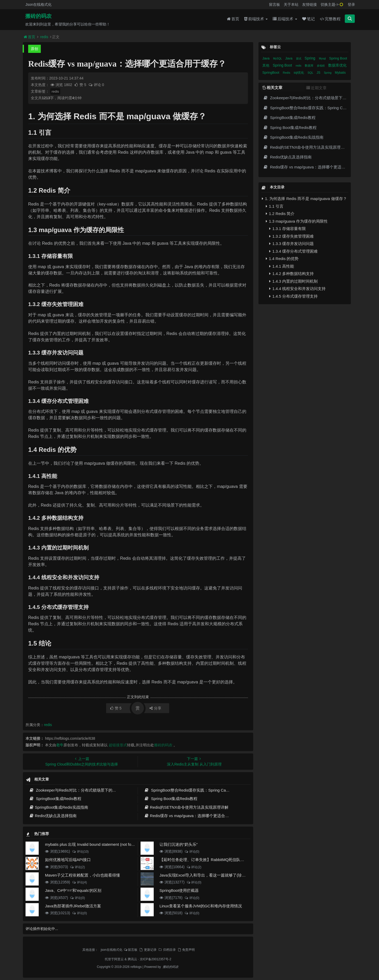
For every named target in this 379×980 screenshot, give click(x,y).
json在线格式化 (112, 950)
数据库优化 (337, 65)
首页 (233, 19)
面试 (299, 59)
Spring (310, 58)
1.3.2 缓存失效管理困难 (292, 236)
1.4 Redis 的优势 (282, 259)
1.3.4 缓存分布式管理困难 (294, 251)
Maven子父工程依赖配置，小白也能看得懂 (83, 875)
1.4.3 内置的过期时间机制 (294, 281)
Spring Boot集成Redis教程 (171, 799)
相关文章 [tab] (272, 87)
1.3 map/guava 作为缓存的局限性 (297, 221)
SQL (311, 73)
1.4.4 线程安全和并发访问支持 (298, 289)
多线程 (321, 66)
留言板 (275, 4)
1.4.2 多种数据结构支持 (292, 274)
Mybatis (340, 73)
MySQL (278, 59)
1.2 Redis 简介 (280, 214)
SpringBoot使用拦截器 (179, 890)
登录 (351, 4)
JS (319, 73)
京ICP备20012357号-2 (156, 959)
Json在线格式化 (38, 4)
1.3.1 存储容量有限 (288, 229)
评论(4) (79, 882)
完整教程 (330, 19)
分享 (155, 708)
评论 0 (96, 85)
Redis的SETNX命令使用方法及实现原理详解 (186, 807)
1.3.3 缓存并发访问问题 (292, 244)
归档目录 (167, 950)
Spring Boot (338, 58)
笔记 (308, 19)
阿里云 (119, 959)
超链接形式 (118, 745)
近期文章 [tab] (316, 88)
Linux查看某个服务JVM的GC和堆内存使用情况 (201, 906)
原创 (34, 49)
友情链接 (310, 4)
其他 (266, 65)
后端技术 (285, 19)
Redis (287, 73)
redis (44, 37)
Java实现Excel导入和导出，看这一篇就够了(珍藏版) (205, 875)
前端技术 (256, 19)
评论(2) (77, 867)
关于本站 (291, 4)
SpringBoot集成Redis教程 (55, 799)
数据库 (310, 66)
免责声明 (186, 950)
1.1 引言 (275, 206)
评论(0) (192, 852)
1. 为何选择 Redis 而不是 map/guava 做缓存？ (304, 199)
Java (266, 58)
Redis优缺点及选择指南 (53, 816)
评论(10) (80, 852)
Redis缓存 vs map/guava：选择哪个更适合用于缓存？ (194, 816)
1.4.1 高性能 (282, 266)
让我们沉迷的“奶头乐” (179, 844)
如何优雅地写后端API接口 (68, 860)
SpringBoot (271, 72)
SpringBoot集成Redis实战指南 (59, 807)
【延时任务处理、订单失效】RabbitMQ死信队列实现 (206, 860)
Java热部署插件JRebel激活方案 (73, 906)
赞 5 (81, 85)
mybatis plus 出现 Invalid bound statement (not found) (92, 844)
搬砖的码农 (38, 16)
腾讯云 (132, 959)
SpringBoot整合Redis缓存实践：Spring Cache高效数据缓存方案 (204, 790)
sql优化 (299, 73)
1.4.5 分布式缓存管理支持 (294, 296)
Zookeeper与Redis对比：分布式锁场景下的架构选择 (79, 790)
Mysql (323, 59)
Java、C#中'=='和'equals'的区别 (73, 890)
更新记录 (148, 950)
